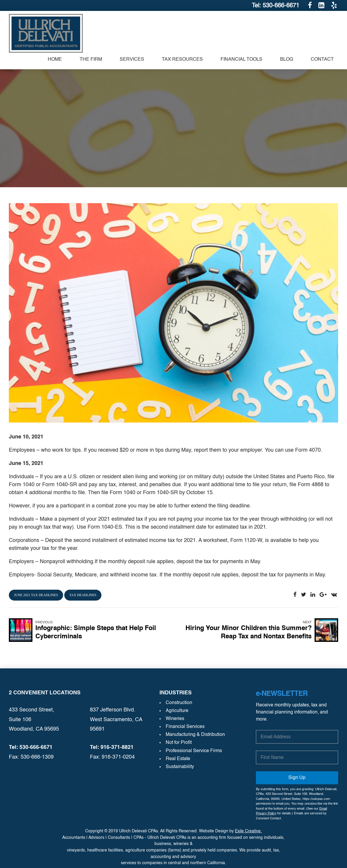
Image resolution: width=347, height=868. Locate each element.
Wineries (175, 719)
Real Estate (178, 759)
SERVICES (132, 60)
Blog (287, 60)
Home (55, 60)
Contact (322, 60)
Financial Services (185, 727)
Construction (179, 703)
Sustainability (180, 767)
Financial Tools (241, 60)
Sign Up (297, 778)
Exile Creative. (248, 831)
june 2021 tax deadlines (36, 595)
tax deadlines (83, 595)
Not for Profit (179, 743)
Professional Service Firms (194, 751)
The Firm (91, 60)
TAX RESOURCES (182, 60)
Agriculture (177, 711)
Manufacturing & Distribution (195, 735)
